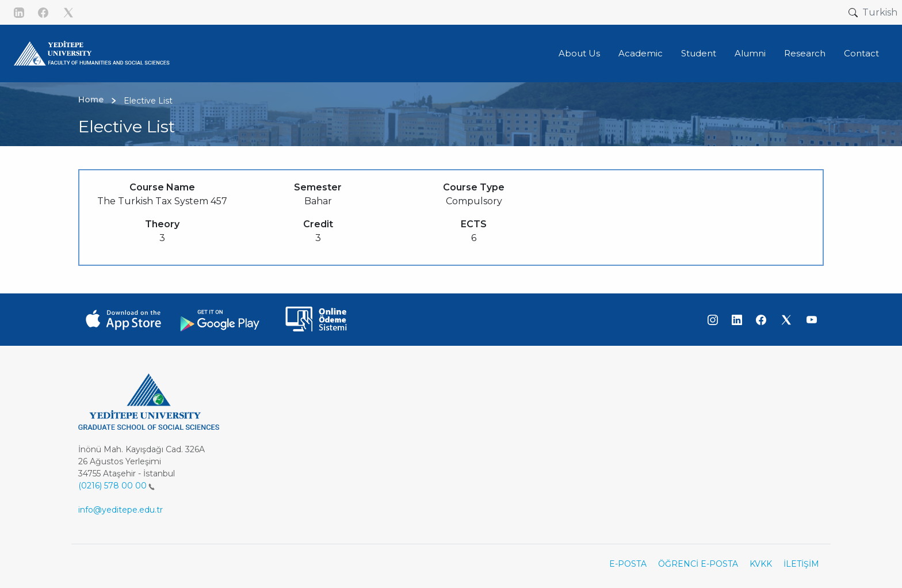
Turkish (880, 12)
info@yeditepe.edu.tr (121, 510)
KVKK (761, 564)
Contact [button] (861, 53)
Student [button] (699, 53)
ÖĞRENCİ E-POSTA (698, 564)
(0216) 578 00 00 (116, 486)
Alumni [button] (750, 53)
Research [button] (805, 53)
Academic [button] (641, 53)
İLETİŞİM (801, 564)
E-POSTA (628, 564)
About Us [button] (579, 53)
